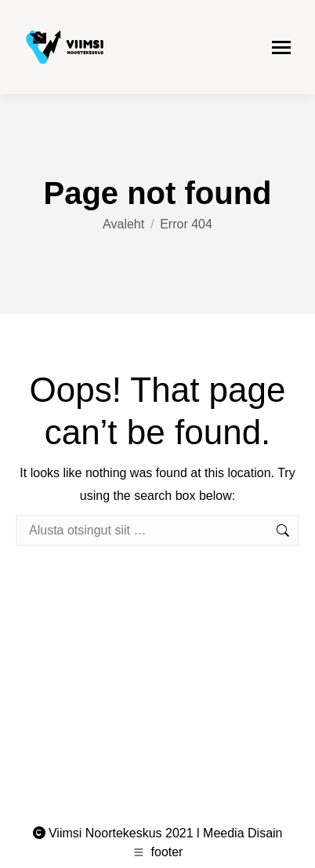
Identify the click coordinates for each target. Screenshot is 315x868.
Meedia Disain (243, 833)
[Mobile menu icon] (281, 47)
